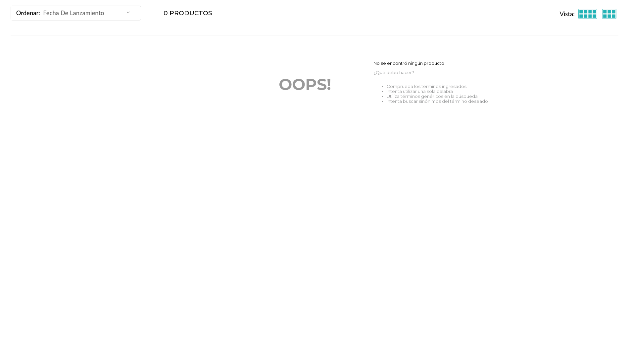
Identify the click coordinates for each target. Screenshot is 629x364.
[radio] (588, 14)
